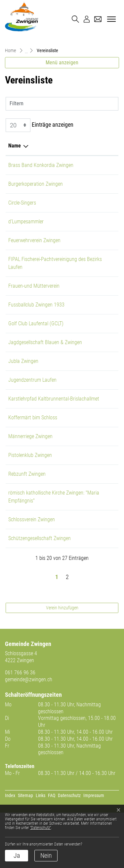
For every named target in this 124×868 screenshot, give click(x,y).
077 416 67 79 (89, 457)
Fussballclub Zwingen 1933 (36, 321)
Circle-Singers (22, 211)
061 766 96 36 (20, 728)
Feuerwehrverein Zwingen (34, 248)
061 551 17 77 (89, 404)
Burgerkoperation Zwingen (36, 192)
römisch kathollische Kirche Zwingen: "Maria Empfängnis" (37, 540)
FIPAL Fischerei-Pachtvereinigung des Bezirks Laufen (31, 275)
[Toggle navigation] (110, 19)
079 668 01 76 (89, 567)
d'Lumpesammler (26, 229)
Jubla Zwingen (23, 385)
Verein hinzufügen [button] (62, 663)
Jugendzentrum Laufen (32, 404)
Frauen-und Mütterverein (34, 302)
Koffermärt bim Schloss (33, 457)
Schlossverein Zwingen (32, 567)
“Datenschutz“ (41, 828)
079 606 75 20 (89, 248)
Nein (46, 855)
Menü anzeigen (62, 63)
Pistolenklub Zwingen (30, 495)
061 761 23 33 (89, 476)
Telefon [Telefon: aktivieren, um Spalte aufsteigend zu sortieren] (82, 146)
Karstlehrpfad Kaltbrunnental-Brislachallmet (24, 430)
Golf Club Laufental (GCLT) (36, 339)
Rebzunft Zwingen (27, 514)
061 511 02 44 (89, 495)
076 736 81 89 (89, 267)
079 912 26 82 (89, 385)
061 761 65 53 (89, 586)
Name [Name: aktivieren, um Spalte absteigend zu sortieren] (15, 146)
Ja (17, 855)
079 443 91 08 (89, 211)
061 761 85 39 (89, 422)
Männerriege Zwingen (30, 476)
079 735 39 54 (89, 302)
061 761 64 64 (89, 339)
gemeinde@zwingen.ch (29, 735)
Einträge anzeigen (40, 125)
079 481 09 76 (89, 165)
